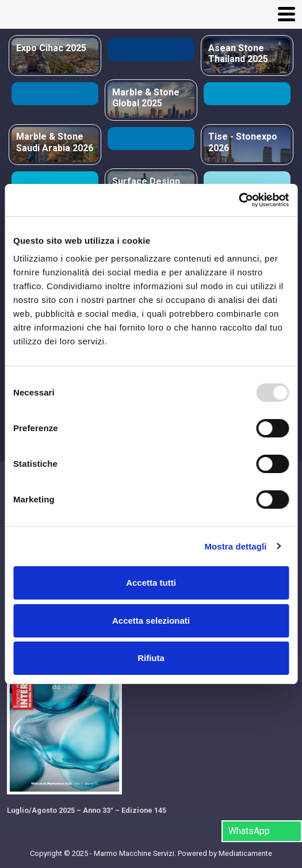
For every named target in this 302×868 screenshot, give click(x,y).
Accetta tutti (151, 583)
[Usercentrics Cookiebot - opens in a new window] (238, 200)
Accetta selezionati (151, 621)
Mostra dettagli (235, 546)
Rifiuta (151, 658)
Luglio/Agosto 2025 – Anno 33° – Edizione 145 (87, 810)
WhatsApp (249, 831)
